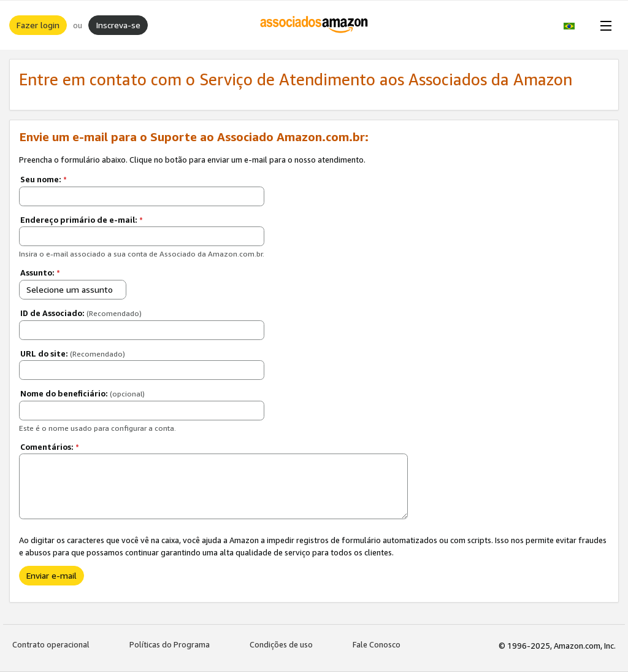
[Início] (314, 25)
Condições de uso (281, 644)
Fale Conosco (377, 644)
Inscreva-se (118, 25)
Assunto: (40, 272)
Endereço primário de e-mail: (82, 220)
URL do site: (73, 353)
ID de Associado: (81, 313)
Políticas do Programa (170, 644)
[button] (576, 25)
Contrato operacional (51, 644)
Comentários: (50, 447)
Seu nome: (44, 179)
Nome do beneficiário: (82, 393)
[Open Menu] (603, 25)
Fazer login (38, 25)
